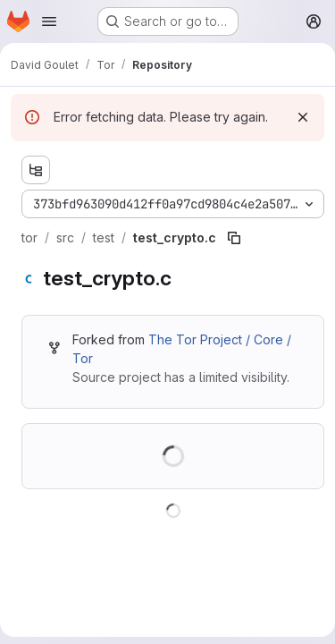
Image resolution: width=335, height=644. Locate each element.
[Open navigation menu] (49, 21)
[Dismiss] (303, 117)
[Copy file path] (234, 238)
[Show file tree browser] (36, 170)
